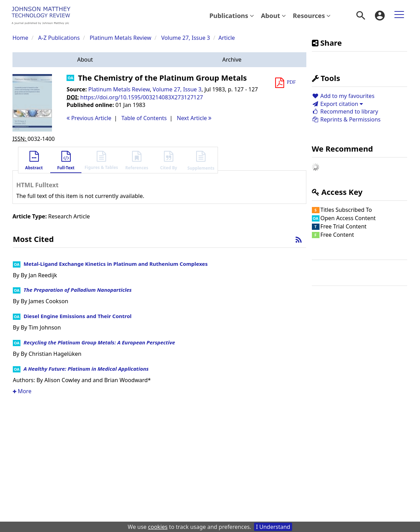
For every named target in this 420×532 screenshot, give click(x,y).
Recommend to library (345, 111)
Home (20, 38)
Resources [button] (312, 15)
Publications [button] (232, 15)
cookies (158, 527)
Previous (89, 118)
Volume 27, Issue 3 (186, 38)
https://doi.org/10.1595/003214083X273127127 (142, 97)
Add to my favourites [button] (343, 96)
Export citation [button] (337, 104)
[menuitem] (232, 16)
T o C (144, 118)
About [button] (273, 15)
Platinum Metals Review (121, 38)
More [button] (22, 391)
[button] (85, 60)
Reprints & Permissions (346, 119)
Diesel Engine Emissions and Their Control (78, 316)
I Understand (273, 527)
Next (194, 118)
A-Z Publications (59, 38)
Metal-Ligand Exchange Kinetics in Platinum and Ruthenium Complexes (116, 264)
